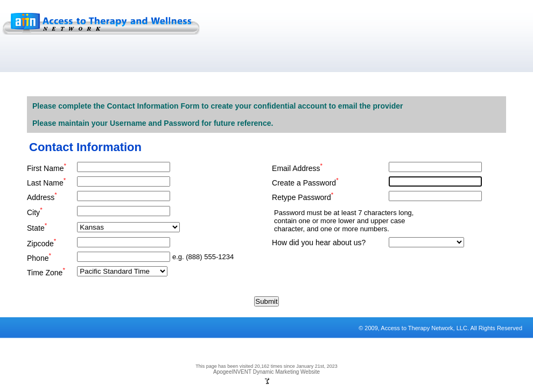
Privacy (20, 360)
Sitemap (108, 360)
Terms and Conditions (64, 360)
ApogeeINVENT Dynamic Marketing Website (266, 372)
